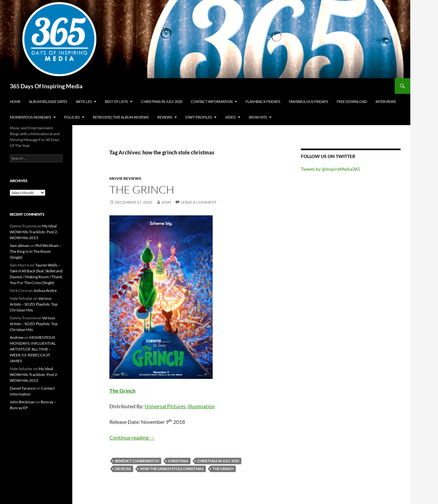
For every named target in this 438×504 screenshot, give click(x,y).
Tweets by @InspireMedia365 (331, 169)
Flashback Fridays (263, 101)
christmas (178, 461)
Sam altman (20, 245)
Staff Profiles (199, 117)
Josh (166, 202)
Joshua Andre (45, 290)
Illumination (201, 406)
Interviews (386, 101)
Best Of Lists (116, 101)
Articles (84, 101)
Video (230, 117)
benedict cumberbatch (137, 461)
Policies (72, 117)
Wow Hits (258, 117)
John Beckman (22, 402)
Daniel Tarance (22, 388)
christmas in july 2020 (218, 461)
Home (15, 101)
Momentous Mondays (30, 117)
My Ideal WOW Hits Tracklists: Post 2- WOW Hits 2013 (34, 232)
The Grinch (142, 189)
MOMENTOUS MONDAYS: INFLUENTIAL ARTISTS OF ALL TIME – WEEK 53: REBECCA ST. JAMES (33, 349)
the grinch (223, 469)
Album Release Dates (48, 101)
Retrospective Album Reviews (121, 117)
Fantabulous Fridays (309, 101)
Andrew (17, 337)
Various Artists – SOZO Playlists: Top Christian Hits (34, 304)
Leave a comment (199, 202)
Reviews (165, 117)
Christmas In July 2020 (162, 101)
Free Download (352, 101)
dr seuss (123, 469)
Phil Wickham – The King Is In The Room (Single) (36, 251)
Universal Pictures (165, 406)
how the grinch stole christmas (172, 469)
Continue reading (132, 437)
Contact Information (212, 101)
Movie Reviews (125, 178)
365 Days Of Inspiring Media (46, 86)
